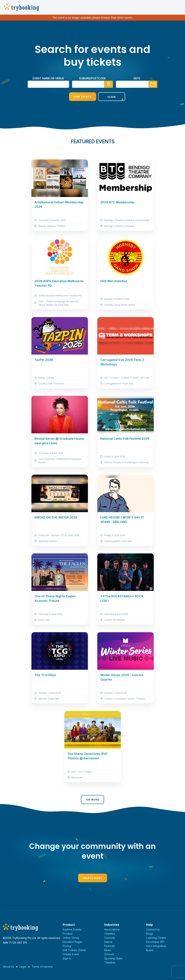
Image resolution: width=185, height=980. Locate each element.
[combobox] (93, 84)
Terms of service (42, 967)
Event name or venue (48, 78)
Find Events (78, 97)
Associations (112, 929)
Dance (108, 942)
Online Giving (71, 938)
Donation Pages (73, 942)
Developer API (155, 942)
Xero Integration (156, 946)
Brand (150, 950)
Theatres (110, 962)
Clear (107, 97)
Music (108, 950)
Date (137, 78)
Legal (23, 967)
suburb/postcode (92, 78)
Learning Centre (156, 938)
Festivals (110, 946)
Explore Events (72, 929)
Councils (110, 938)
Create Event (93, 878)
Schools (109, 954)
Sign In (67, 958)
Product (68, 934)
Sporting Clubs (113, 958)
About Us (8, 967)
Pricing (67, 946)
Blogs (150, 934)
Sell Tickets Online (74, 950)
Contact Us (153, 929)
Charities (110, 934)
